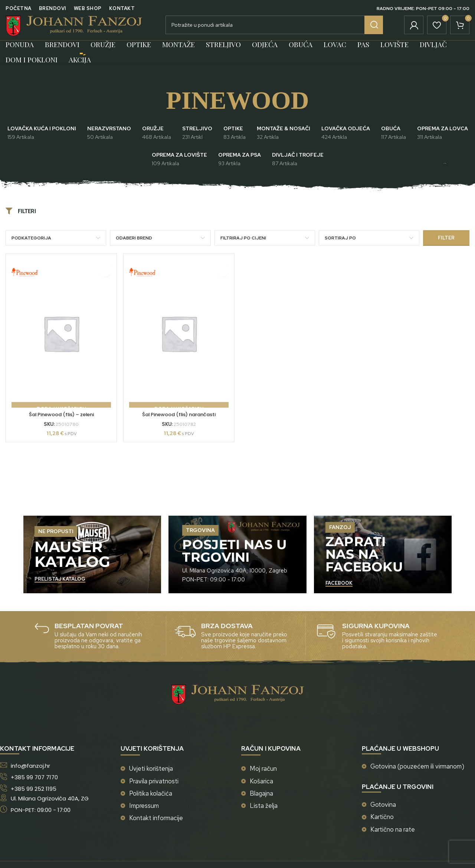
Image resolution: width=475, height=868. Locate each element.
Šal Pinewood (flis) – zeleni (59, 425)
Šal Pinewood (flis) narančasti (178, 425)
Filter (446, 249)
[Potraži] (274, 30)
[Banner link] (92, 566)
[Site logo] (74, 30)
